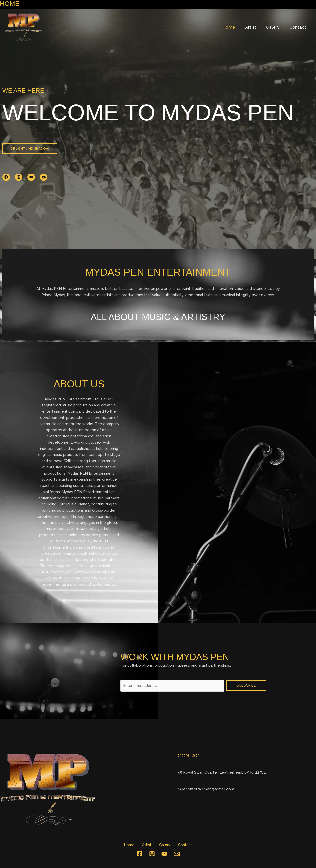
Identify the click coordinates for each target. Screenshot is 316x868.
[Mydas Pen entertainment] (24, 27)
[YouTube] (164, 854)
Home (234, 27)
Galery (275, 27)
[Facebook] (139, 854)
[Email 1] (177, 854)
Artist (254, 27)
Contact (298, 27)
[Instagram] (152, 854)
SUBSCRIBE (246, 685)
